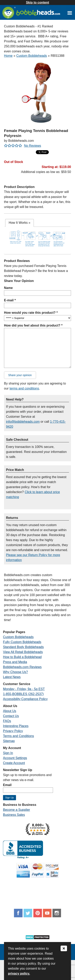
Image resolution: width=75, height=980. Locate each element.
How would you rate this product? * (31, 313)
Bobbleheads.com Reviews (22, 667)
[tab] (19, 223)
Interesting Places (16, 726)
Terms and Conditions (18, 736)
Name (8, 288)
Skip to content (38, 2)
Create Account (14, 763)
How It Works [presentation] (19, 223)
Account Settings (15, 758)
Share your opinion (20, 375)
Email (7, 785)
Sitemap (9, 741)
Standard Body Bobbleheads (23, 647)
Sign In (8, 753)
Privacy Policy (13, 731)
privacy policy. (19, 974)
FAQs (7, 721)
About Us (10, 711)
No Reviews (32, 146)
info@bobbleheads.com (23, 422)
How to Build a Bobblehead (22, 657)
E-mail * (10, 300)
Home (8, 56)
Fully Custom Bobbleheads (22, 642)
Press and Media (15, 662)
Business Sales (14, 815)
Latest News (12, 677)
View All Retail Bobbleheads (23, 652)
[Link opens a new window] (70, 13)
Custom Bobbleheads (32, 56)
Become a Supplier (16, 810)
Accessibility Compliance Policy (25, 699)
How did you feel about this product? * (33, 325)
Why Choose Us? (15, 672)
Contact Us (11, 716)
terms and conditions (24, 388)
